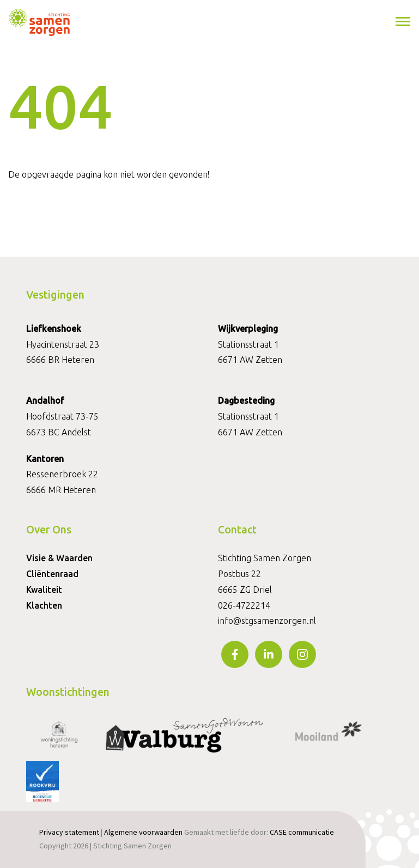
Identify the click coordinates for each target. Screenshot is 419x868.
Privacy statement (69, 832)
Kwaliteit (44, 590)
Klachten (44, 605)
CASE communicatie (302, 832)
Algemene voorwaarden (143, 832)
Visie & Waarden (59, 558)
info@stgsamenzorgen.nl (267, 621)
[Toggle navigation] (404, 22)
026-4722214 (244, 605)
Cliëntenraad (52, 574)
